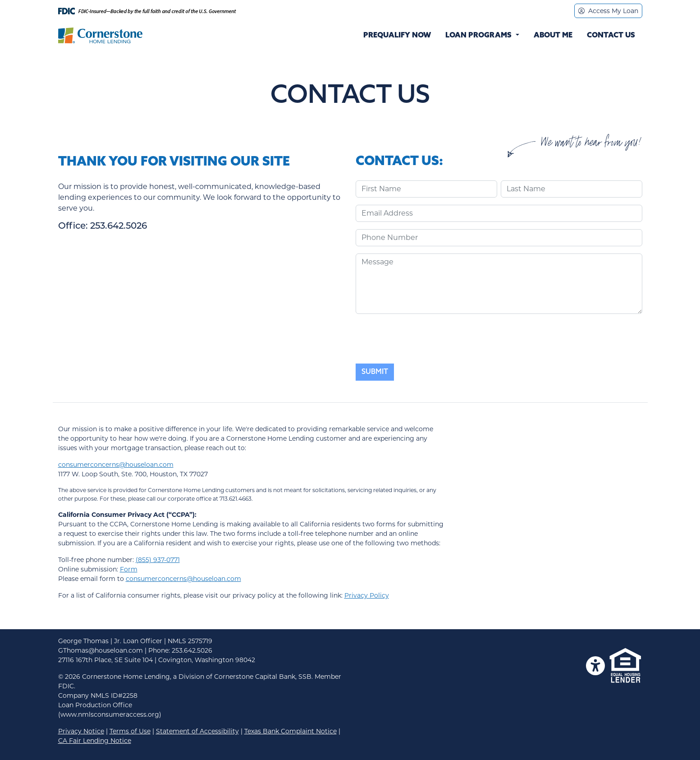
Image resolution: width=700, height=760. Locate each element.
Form (129, 569)
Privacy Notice (81, 731)
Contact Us (611, 36)
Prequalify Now (397, 36)
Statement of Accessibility (197, 731)
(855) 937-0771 (158, 560)
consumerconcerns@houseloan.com (116, 465)
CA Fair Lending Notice (95, 741)
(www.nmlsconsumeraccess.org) (110, 714)
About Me (553, 36)
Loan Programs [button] (479, 36)
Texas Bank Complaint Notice (291, 731)
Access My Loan (608, 11)
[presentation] (424, 339)
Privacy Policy (367, 595)
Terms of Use (130, 731)
